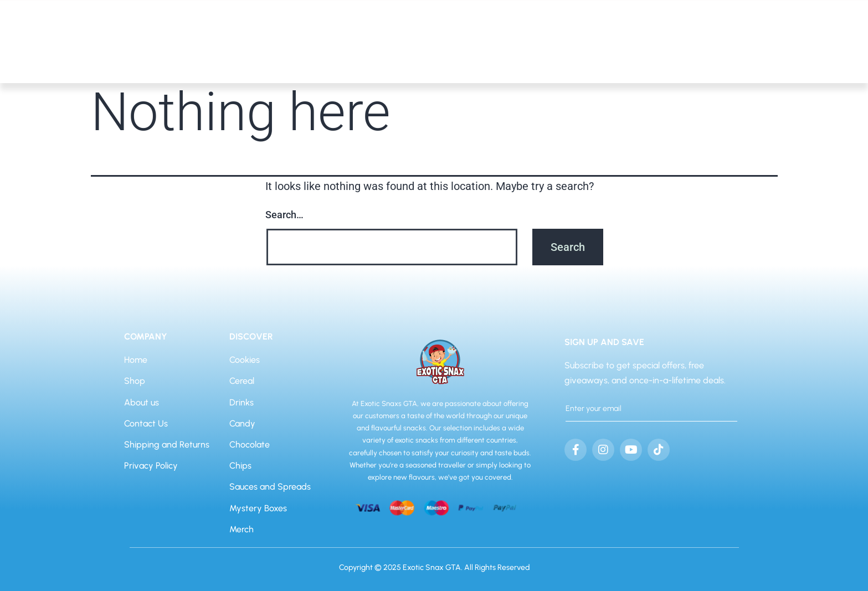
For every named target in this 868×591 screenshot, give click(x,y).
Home (756, 53)
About (805, 53)
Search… (284, 215)
